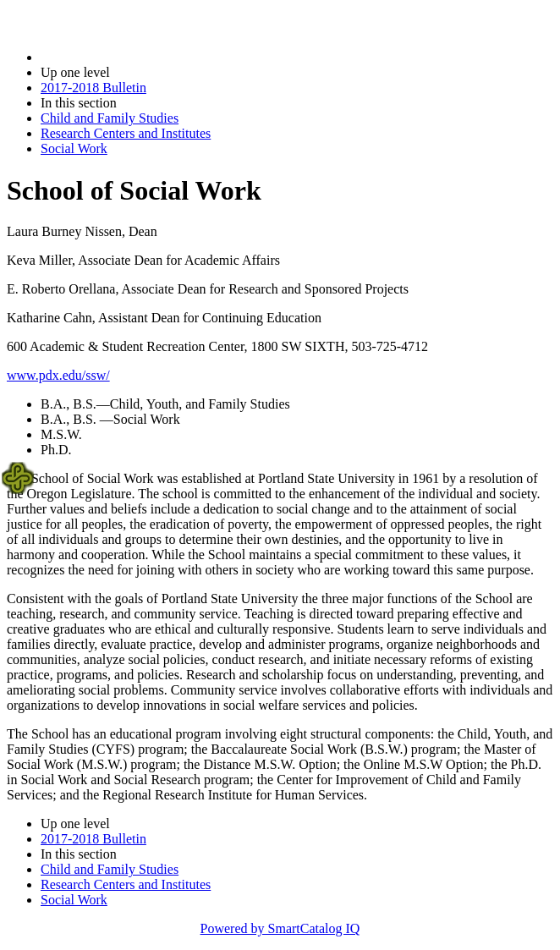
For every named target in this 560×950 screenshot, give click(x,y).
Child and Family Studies (110, 118)
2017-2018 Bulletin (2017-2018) (129, 57)
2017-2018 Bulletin (93, 88)
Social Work (74, 148)
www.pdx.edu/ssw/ (58, 375)
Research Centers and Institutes (126, 133)
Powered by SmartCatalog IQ (280, 928)
